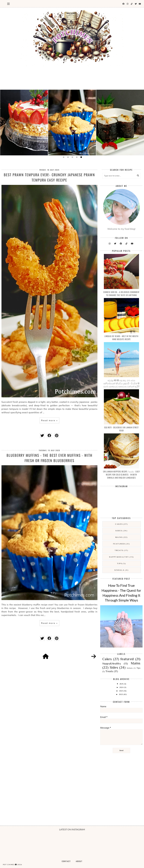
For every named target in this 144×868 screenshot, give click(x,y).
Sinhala (119, 570)
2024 (122, 687)
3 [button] (72, 157)
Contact (66, 861)
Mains (119, 537)
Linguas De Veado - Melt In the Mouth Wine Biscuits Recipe (121, 338)
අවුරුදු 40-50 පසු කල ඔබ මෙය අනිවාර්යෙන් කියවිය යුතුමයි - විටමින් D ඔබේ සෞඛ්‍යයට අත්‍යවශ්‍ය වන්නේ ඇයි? (121, 383)
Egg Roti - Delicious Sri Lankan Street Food (121, 429)
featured (119, 544)
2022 (121, 694)
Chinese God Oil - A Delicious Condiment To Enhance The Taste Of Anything (121, 294)
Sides (119, 531)
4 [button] (76, 157)
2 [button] (68, 157)
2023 (121, 691)
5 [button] (81, 157)
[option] (24, 123)
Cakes (119, 524)
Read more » (49, 420)
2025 (122, 684)
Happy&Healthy (119, 557)
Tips (120, 564)
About (79, 861)
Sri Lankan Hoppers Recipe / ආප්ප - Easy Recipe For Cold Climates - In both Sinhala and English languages (121, 475)
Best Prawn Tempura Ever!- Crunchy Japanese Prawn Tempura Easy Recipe (49, 177)
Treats (119, 550)
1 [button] (63, 157)
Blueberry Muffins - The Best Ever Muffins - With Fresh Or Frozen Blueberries (49, 458)
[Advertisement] (72, 77)
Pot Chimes (9, 864)
